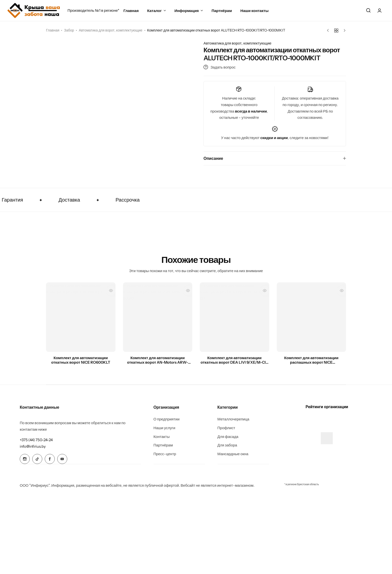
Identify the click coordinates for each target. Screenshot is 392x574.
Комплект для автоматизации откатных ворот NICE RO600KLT (81, 360)
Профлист (226, 428)
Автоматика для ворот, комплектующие (110, 30)
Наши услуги (164, 428)
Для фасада (228, 437)
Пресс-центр (165, 454)
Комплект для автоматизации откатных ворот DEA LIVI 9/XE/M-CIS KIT (234, 360)
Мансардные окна (233, 454)
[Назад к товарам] (336, 31)
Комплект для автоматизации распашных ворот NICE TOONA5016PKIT (311, 360)
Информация (187, 11)
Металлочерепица (233, 419)
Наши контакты (255, 11)
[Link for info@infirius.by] (33, 446)
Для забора (227, 445)
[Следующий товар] (343, 31)
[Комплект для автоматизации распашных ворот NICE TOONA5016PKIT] (311, 317)
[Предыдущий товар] (329, 31)
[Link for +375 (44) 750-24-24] (36, 440)
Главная (131, 11)
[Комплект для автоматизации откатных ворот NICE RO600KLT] (81, 317)
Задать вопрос (219, 67)
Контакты (162, 437)
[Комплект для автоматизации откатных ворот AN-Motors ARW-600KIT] (158, 317)
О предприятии (167, 419)
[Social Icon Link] (25, 459)
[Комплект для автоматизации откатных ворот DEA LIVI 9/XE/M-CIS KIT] (234, 317)
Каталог (154, 11)
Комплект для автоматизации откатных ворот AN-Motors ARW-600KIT (157, 360)
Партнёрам (222, 11)
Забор (69, 30)
